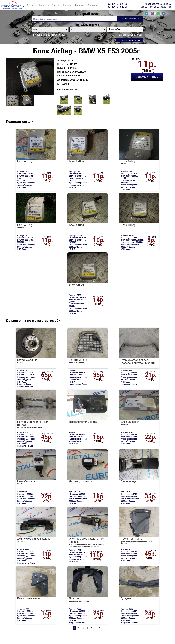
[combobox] (125, 29)
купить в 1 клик (147, 77)
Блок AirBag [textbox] (115, 29)
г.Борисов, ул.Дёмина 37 (158, 4)
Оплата (56, 5)
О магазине (93, 5)
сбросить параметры (130, 35)
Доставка (67, 5)
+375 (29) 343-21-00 (117, 4)
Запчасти (31, 5)
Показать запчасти (130, 40)
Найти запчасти (130, 18)
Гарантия (80, 5)
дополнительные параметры (49, 35)
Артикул (62, 61)
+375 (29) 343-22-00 (117, 7)
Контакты (44, 5)
